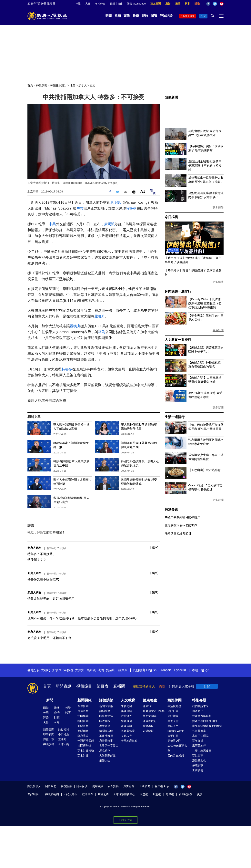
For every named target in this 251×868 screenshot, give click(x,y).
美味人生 (173, 726)
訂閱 (207, 686)
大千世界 (173, 736)
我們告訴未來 (200, 706)
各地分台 (100, 4)
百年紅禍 (198, 741)
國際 (46, 708)
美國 (46, 713)
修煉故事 (198, 765)
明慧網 (144, 794)
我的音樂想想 (176, 756)
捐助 (178, 4)
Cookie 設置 (125, 819)
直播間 (119, 686)
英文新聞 (156, 4)
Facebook (208, 4)
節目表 (103, 686)
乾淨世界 (87, 794)
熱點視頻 (64, 729)
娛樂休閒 (175, 700)
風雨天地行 (199, 746)
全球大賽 (64, 744)
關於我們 (51, 786)
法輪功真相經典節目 (178, 533)
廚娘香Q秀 (174, 741)
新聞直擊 (83, 726)
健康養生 (150, 700)
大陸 (46, 723)
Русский (180, 670)
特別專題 (171, 509)
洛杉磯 (68, 670)
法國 (101, 670)
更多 (200, 794)
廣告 (168, 4)
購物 (197, 4)
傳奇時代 (198, 711)
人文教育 (128, 700)
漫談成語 (126, 726)
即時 (145, 16)
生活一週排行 (175, 417)
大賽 (88, 4)
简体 (120, 4)
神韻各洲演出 (58, 85)
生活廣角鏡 (174, 706)
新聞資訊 (64, 686)
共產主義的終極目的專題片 (182, 517)
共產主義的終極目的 (205, 721)
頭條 (127, 16)
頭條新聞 (171, 97)
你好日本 (173, 711)
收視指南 (66, 786)
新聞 (108, 16)
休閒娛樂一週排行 (178, 291)
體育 (68, 713)
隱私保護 (82, 786)
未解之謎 (126, 706)
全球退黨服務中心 (124, 794)
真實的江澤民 (200, 736)
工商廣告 (198, 770)
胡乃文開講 (150, 716)
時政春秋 (105, 721)
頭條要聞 (49, 729)
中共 (80, 208)
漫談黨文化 (199, 760)
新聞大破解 (106, 731)
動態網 (157, 794)
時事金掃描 (106, 716)
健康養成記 (150, 721)
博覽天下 (49, 739)
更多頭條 (218, 208)
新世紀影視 (186, 794)
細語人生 (105, 760)
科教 (57, 723)
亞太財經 (83, 756)
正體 (113, 4)
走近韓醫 (148, 731)
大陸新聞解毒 (107, 756)
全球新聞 (83, 706)
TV (204, 16)
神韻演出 (42, 85)
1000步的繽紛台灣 (177, 748)
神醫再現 (148, 726)
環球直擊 (83, 711)
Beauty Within (176, 731)
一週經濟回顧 (86, 741)
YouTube (222, 4)
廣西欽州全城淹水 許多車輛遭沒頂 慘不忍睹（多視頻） (205, 165)
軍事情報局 (106, 736)
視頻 (118, 16)
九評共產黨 (199, 731)
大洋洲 (80, 670)
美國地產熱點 (129, 741)
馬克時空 (105, 751)
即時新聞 (49, 734)
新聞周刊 (83, 731)
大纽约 (45, 670)
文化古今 (126, 736)
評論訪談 (166, 16)
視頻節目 (84, 686)
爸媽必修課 (128, 731)
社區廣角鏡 (84, 746)
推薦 (136, 16)
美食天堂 (173, 721)
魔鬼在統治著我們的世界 (181, 525)
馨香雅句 (126, 721)
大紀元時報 (70, 794)
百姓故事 (198, 756)
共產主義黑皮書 (202, 751)
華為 (102, 332)
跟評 (154, 548)
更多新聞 (218, 330)
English (151, 670)
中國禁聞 (83, 716)
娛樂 (68, 708)
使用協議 (98, 786)
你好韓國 (173, 716)
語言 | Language (136, 4)
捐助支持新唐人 (144, 686)
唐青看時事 (106, 741)
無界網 (170, 794)
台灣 (57, 713)
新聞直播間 (188, 16)
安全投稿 (113, 786)
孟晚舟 (100, 316)
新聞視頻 (85, 700)
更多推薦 (218, 282)
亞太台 (123, 670)
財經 (57, 718)
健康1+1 (148, 706)
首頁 (30, 85)
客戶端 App (162, 786)
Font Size (143, 191)
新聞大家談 (106, 706)
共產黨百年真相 (202, 716)
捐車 (187, 4)
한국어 (206, 670)
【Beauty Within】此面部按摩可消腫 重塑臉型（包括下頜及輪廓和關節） (205, 303)
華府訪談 (83, 736)
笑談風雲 (126, 711)
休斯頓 (91, 670)
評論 (46, 718)
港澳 (57, 708)
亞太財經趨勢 (86, 751)
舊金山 (111, 670)
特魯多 (131, 208)
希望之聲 (103, 794)
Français (165, 670)
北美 (73, 85)
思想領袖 (105, 726)
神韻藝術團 (52, 794)
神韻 (78, 4)
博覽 (154, 16)
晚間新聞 (83, 721)
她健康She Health (154, 711)
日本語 (193, 670)
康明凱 (115, 202)
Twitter (215, 4)
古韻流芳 (126, 716)
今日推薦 (171, 217)
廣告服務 (129, 786)
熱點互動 (105, 711)
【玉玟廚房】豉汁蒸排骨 (204, 470)
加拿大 (83, 85)
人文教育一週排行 (178, 340)
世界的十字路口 (109, 746)
